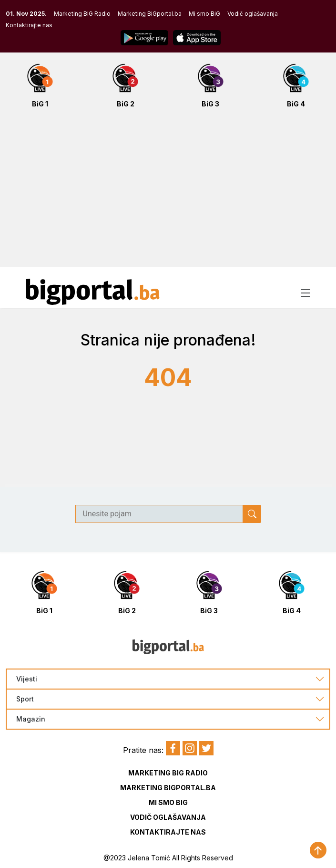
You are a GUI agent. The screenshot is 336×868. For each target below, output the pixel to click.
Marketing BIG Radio (82, 14)
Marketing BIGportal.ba (168, 788)
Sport (25, 699)
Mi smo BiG (204, 14)
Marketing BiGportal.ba (150, 14)
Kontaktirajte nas (29, 25)
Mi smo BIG (168, 802)
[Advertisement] (168, 193)
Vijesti (27, 679)
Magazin (31, 719)
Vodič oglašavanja (253, 14)
